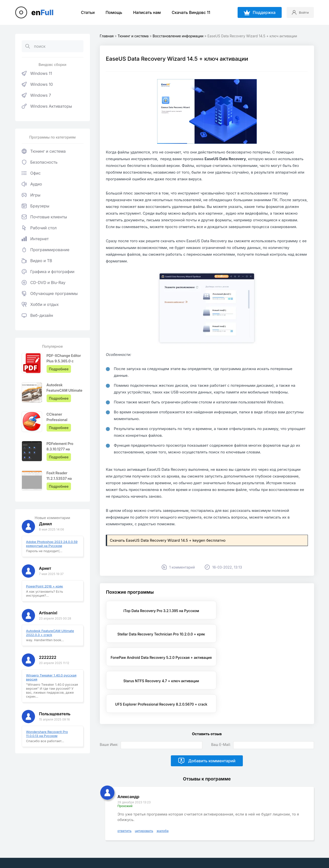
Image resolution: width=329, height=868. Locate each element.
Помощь (112, 12)
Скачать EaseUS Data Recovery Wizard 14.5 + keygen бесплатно (168, 547)
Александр (129, 761)
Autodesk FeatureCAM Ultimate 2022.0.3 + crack (50, 633)
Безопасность (40, 162)
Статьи (86, 12)
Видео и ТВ (37, 261)
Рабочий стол (39, 228)
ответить (125, 795)
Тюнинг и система (44, 151)
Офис (31, 173)
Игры (31, 195)
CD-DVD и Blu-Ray (44, 283)
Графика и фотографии (48, 272)
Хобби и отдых (40, 304)
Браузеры (36, 206)
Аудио (32, 184)
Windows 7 (36, 95)
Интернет (35, 239)
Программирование (46, 250)
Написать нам (145, 12)
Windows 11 (37, 73)
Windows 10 (37, 84)
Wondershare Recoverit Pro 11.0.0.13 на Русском (47, 734)
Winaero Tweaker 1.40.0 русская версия (51, 677)
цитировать (144, 795)
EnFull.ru (80, 840)
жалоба (163, 795)
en (43, 12)
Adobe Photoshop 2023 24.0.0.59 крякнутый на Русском (52, 544)
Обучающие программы (50, 293)
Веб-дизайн (37, 315)
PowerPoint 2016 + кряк (45, 586)
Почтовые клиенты (44, 217)
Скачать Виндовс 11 (189, 12)
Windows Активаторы (47, 106)
